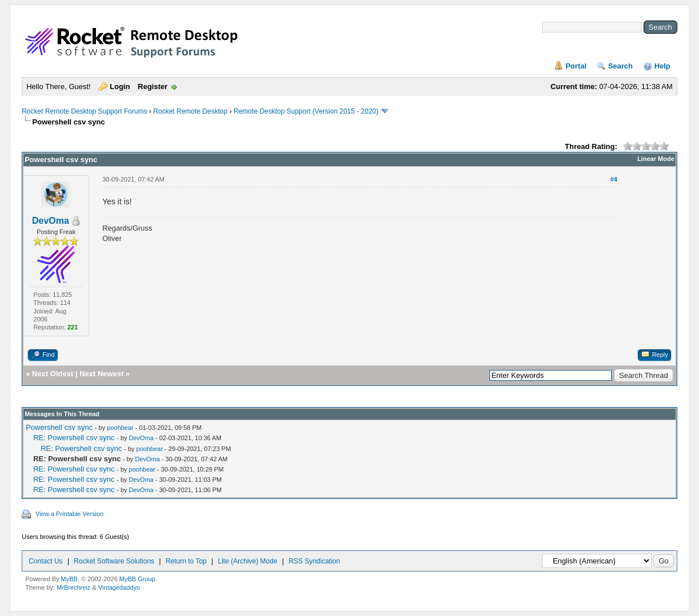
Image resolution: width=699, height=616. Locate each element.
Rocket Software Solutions (114, 561)
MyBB (69, 579)
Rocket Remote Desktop (190, 111)
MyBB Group (137, 579)
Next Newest (101, 374)
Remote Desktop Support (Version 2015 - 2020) (306, 111)
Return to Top (186, 561)
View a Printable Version (69, 514)
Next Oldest (53, 374)
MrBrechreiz (73, 587)
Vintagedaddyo (119, 587)
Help (662, 66)
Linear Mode (656, 159)
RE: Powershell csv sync (74, 438)
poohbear (120, 428)
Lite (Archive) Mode (248, 561)
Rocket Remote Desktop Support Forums (84, 111)
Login (120, 86)
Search (620, 66)
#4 (614, 179)
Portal (576, 66)
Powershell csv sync (59, 427)
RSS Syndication (314, 561)
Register (152, 86)
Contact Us (45, 561)
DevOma (51, 221)
